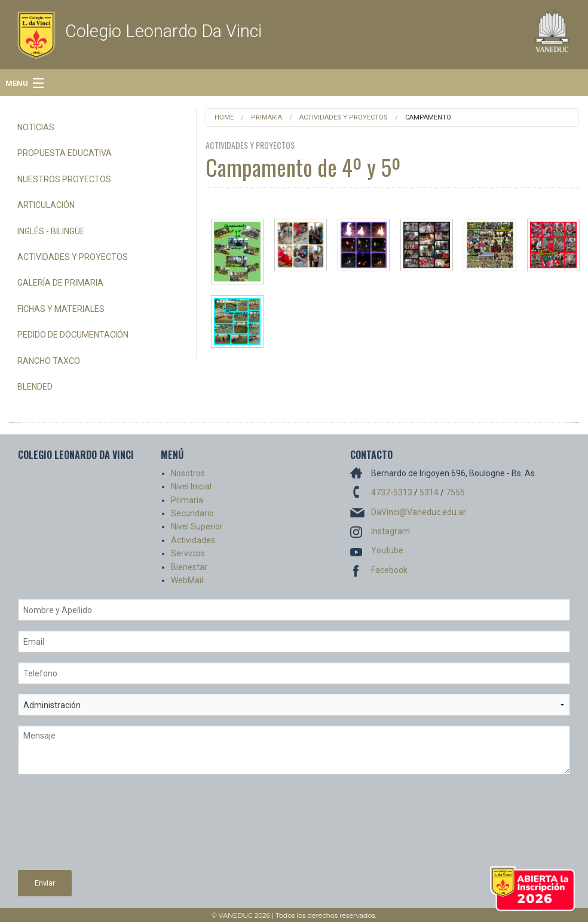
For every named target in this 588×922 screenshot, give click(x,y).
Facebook (389, 570)
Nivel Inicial (191, 486)
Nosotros (188, 473)
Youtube (387, 550)
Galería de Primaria (60, 283)
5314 (429, 492)
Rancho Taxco (49, 361)
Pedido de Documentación (73, 335)
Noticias (36, 127)
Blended (35, 387)
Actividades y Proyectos (73, 257)
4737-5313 (392, 492)
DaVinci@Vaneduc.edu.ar (419, 512)
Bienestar (189, 567)
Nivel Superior (197, 526)
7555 (455, 492)
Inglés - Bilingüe (51, 231)
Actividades (193, 540)
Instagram (391, 531)
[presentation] (67, 827)
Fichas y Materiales (61, 309)
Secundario (192, 513)
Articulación (46, 205)
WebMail (187, 580)
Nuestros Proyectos (64, 179)
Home (224, 117)
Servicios (188, 553)
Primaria (267, 117)
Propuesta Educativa (65, 153)
